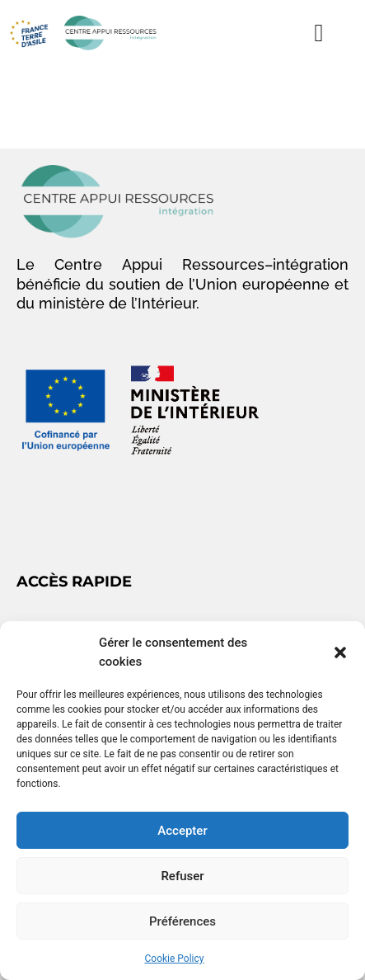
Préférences (182, 921)
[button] (340, 653)
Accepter (182, 831)
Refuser (182, 876)
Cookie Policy (175, 959)
